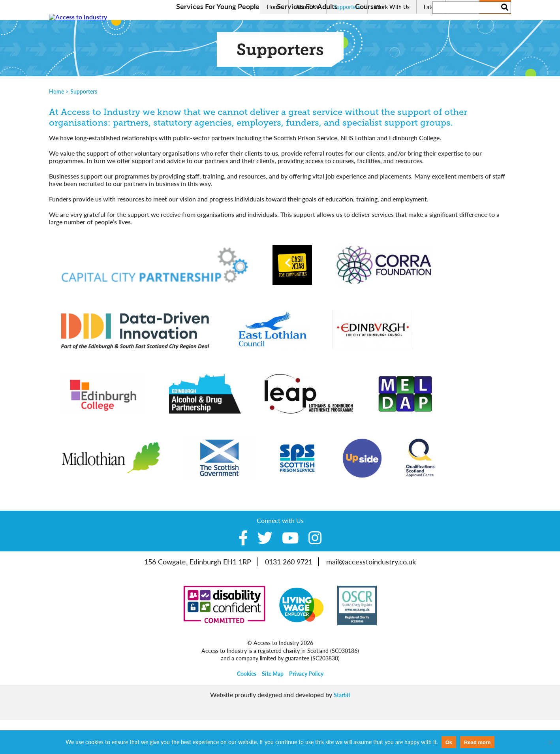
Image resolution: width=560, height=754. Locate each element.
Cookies (247, 708)
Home (274, 7)
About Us (307, 7)
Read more (477, 742)
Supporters (347, 7)
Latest (431, 7)
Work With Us (392, 7)
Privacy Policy (306, 708)
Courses (368, 40)
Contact (462, 7)
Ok (449, 742)
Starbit (342, 729)
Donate (495, 7)
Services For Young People (218, 40)
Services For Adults (307, 40)
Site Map (273, 708)
